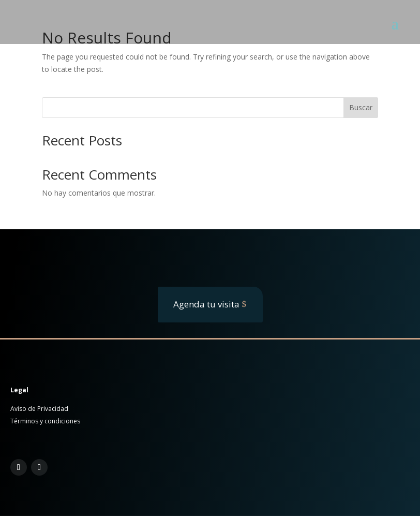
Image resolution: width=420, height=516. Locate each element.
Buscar (361, 107)
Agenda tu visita (206, 304)
